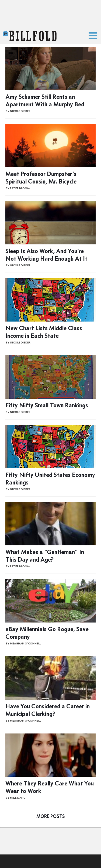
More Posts (51, 816)
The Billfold (30, 36)
